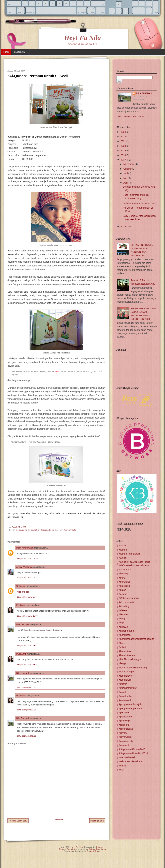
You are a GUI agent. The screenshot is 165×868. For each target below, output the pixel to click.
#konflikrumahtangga (130, 659)
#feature (123, 614)
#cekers (123, 594)
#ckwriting (124, 606)
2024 (123, 132)
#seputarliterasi (127, 757)
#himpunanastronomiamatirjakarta (137, 639)
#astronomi (125, 570)
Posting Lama (97, 821)
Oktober (127, 169)
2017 (123, 160)
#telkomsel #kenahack (131, 761)
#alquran (124, 550)
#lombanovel (126, 676)
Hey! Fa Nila (82, 38)
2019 (123, 151)
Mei (125, 178)
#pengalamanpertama (130, 708)
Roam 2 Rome (94, 851)
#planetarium (126, 717)
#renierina (124, 725)
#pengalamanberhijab (130, 704)
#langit (122, 663)
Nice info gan (23, 592)
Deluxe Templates (97, 849)
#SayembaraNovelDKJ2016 (133, 753)
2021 (123, 141)
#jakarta (123, 647)
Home (6, 52)
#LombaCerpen (127, 672)
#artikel (123, 558)
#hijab (122, 623)
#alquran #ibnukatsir (129, 554)
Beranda (59, 819)
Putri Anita (21, 605)
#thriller (123, 766)
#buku (122, 578)
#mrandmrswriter (128, 688)
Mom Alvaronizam (25, 548)
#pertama (124, 712)
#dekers (123, 610)
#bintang (123, 574)
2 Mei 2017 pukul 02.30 (26, 736)
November (129, 164)
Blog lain (19, 52)
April (126, 183)
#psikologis (125, 721)
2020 (123, 146)
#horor (122, 643)
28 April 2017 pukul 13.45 (27, 665)
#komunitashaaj (127, 655)
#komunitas (125, 651)
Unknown (21, 586)
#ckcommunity (126, 602)
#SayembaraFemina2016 (132, 749)
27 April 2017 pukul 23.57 (27, 646)
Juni (125, 173)
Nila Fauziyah (23, 624)
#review (59, 530)
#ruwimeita (125, 745)
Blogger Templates (68, 849)
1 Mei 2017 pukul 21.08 (26, 710)
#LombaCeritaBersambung (133, 668)
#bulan (122, 590)
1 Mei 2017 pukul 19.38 (26, 687)
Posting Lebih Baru (18, 821)
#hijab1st (124, 627)
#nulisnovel (125, 700)
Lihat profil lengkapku (131, 116)
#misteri (123, 684)
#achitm (123, 546)
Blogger (100, 847)
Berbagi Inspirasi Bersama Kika (139, 203)
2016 (123, 226)
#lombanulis (125, 680)
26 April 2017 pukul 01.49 (27, 559)
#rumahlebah (126, 741)
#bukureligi (34, 530)
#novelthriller (126, 696)
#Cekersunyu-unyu (129, 598)
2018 (123, 155)
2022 (123, 137)
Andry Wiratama (24, 567)
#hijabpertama (126, 631)
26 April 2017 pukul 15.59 (27, 616)
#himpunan (125, 635)
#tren (122, 770)
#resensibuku (47, 530)
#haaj (122, 619)
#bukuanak (22, 530)
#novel (122, 692)
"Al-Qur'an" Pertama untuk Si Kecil (38, 76)
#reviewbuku (70, 530)
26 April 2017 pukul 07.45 (27, 597)
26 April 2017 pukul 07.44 (27, 578)
